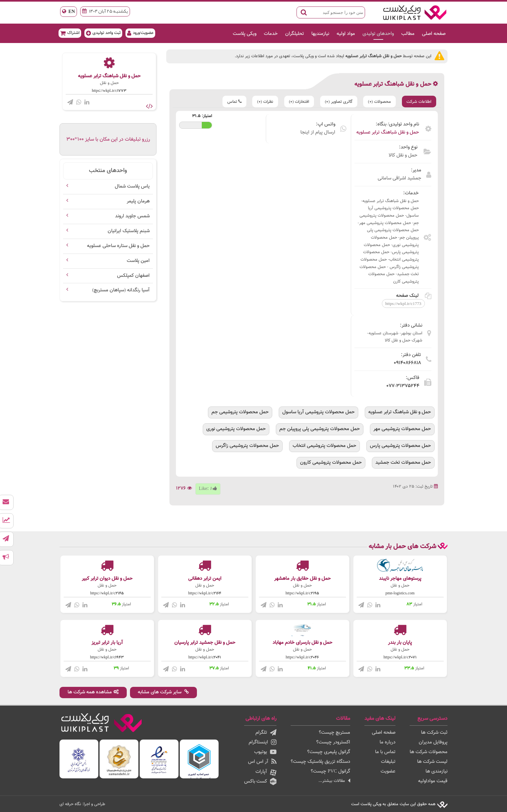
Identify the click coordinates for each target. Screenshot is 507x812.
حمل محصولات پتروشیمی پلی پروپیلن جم (320, 429)
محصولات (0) (379, 102)
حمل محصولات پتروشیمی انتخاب (324, 445)
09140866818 (407, 363)
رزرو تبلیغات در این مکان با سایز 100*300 (108, 140)
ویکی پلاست (244, 34)
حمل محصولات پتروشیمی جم (240, 412)
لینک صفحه (414, 296)
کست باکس (260, 781)
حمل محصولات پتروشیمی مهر (402, 429)
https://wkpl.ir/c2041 (205, 657)
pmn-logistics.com (400, 593)
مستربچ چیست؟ (334, 733)
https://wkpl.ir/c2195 (302, 593)
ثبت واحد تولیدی (104, 33)
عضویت (388, 771)
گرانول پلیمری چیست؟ (329, 752)
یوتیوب (265, 752)
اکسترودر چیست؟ (333, 742)
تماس (233, 102)
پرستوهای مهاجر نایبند (400, 579)
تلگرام (266, 733)
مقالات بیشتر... (334, 781)
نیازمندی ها (437, 771)
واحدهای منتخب (108, 171)
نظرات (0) (264, 102)
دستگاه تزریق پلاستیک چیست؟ (320, 762)
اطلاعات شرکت (419, 102)
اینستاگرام (263, 742)
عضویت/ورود (141, 33)
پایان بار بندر (400, 643)
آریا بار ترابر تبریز (107, 643)
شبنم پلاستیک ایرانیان (129, 231)
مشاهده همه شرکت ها (93, 692)
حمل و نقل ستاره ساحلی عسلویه (118, 246)
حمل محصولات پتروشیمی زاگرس (247, 445)
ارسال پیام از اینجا (318, 132)
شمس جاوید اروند (132, 216)
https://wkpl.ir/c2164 (205, 593)
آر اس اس (262, 762)
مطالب (407, 34)
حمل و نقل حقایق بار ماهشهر (302, 579)
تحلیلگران (294, 34)
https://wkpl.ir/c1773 (109, 91)
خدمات (270, 34)
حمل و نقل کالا (403, 155)
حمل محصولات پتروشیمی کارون (331, 462)
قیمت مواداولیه (433, 781)
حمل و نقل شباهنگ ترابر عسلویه (388, 132)
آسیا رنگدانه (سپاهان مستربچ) (121, 290)
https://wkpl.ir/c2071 (400, 657)
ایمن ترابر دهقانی (205, 579)
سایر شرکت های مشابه (164, 692)
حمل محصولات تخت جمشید (403, 462)
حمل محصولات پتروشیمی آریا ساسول (318, 412)
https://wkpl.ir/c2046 (302, 657)
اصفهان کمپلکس (133, 276)
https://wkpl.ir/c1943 (107, 657)
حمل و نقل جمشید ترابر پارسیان (205, 643)
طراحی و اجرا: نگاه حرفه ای (82, 804)
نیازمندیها (319, 34)
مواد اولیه (345, 34)
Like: (208, 489)
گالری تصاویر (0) (338, 102)
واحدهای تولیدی (377, 34)
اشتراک (71, 33)
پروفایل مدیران (433, 742)
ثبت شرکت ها (434, 733)
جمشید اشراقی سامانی (399, 178)
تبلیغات (388, 762)
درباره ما (388, 742)
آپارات (266, 772)
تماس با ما (385, 752)
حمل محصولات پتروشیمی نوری (236, 429)
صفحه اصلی (433, 34)
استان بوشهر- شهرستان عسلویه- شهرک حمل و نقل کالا (395, 337)
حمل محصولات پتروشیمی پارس (400, 445)
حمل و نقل (109, 83)
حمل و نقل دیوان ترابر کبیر (107, 579)
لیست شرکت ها (432, 762)
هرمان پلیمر (138, 201)
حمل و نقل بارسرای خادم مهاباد (302, 643)
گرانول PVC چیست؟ (330, 771)
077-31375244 (403, 386)
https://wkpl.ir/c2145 (107, 593)
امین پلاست (138, 261)
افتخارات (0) (298, 102)
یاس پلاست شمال (132, 186)
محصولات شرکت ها (429, 752)
